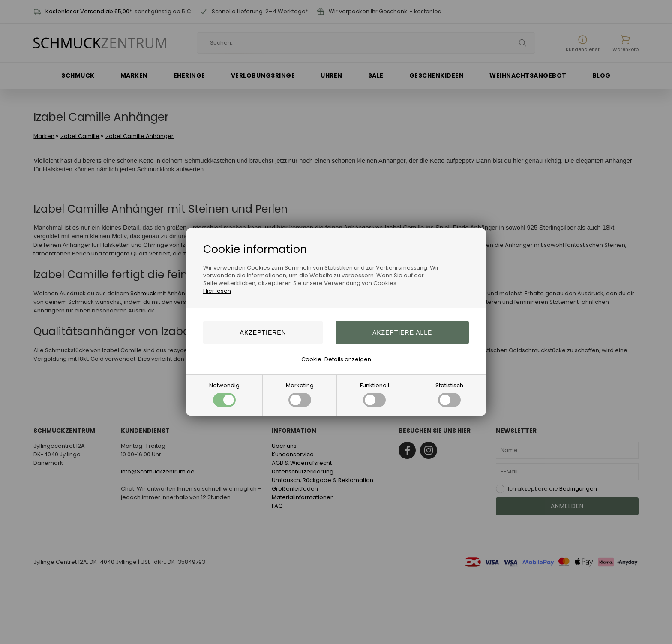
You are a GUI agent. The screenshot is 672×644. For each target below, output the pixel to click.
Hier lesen (217, 291)
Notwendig (224, 394)
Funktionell (375, 394)
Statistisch (449, 394)
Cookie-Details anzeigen (336, 359)
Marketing (300, 394)
